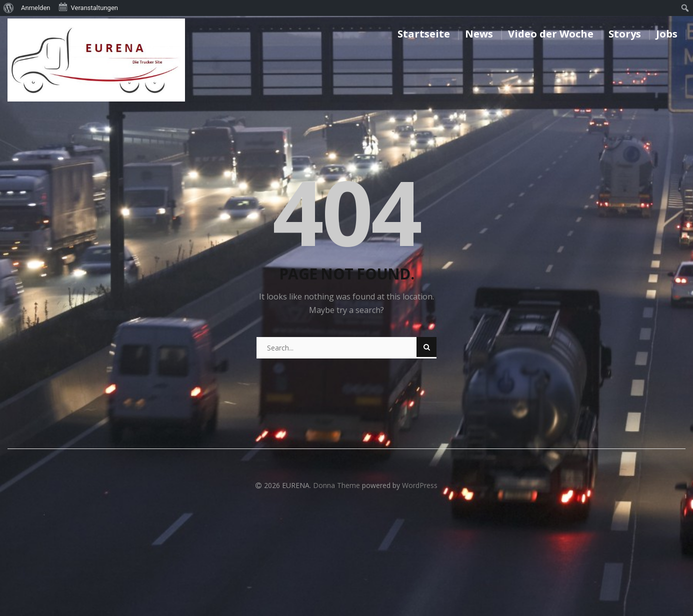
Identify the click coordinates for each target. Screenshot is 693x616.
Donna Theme (337, 485)
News (479, 34)
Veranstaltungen (88, 7)
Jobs (667, 34)
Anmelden (36, 8)
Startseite (424, 34)
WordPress (420, 485)
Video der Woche (551, 34)
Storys (625, 34)
